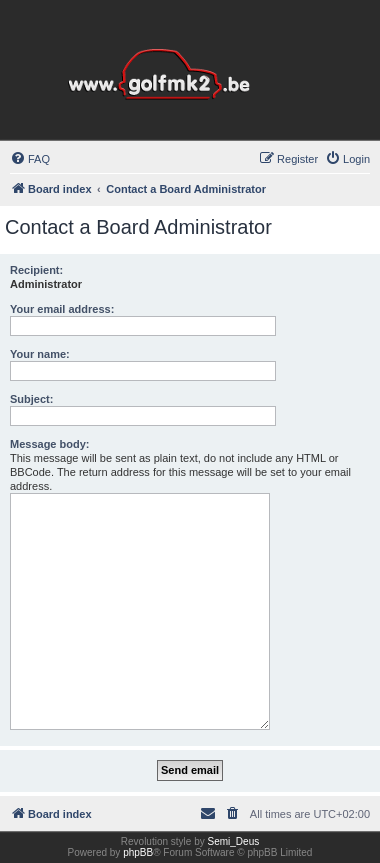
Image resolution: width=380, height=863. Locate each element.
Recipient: (36, 270)
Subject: (31, 399)
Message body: (49, 444)
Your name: (40, 354)
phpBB (138, 852)
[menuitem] (30, 159)
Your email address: (62, 309)
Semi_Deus (234, 841)
